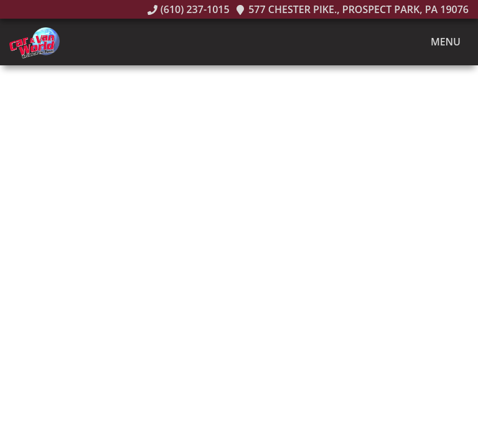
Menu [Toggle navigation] (439, 42)
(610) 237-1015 (189, 9)
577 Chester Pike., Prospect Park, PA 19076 (352, 9)
